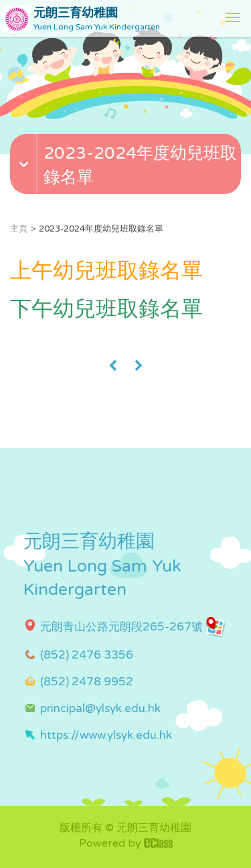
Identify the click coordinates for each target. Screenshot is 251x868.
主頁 (19, 229)
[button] (127, 179)
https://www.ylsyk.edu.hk (106, 735)
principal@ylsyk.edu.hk (100, 708)
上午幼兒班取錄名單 (106, 271)
